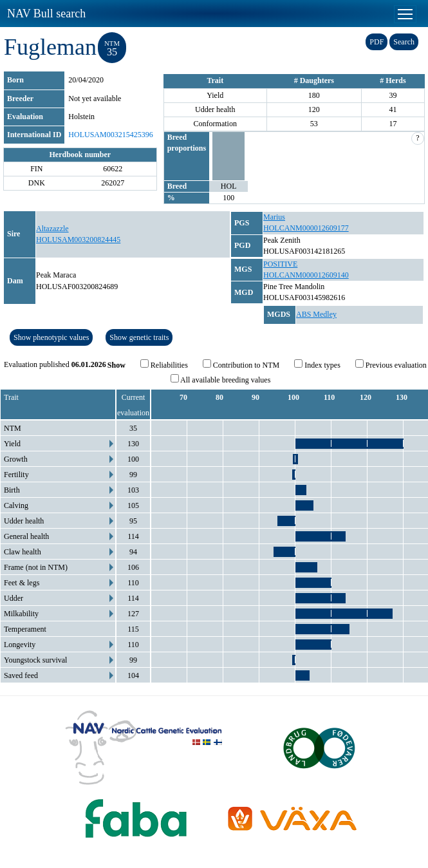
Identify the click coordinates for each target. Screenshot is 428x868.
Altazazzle (52, 229)
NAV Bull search (46, 14)
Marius (274, 217)
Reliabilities (164, 364)
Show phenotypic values (51, 337)
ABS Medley (316, 314)
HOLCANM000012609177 (306, 228)
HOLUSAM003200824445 (78, 240)
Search (404, 42)
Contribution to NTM (241, 364)
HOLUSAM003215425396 (110, 135)
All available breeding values (221, 379)
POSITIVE (280, 264)
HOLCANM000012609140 (306, 275)
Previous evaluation (391, 364)
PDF (377, 42)
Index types (317, 364)
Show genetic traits (139, 337)
